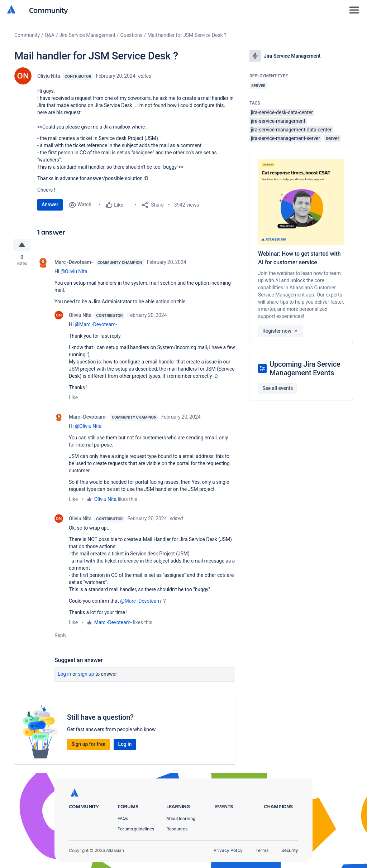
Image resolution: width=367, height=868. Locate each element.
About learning (181, 818)
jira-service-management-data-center (291, 130)
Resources (177, 829)
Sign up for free (88, 744)
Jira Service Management (87, 35)
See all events (278, 388)
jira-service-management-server (285, 138)
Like (73, 397)
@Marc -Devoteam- (96, 324)
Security (290, 850)
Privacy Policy (228, 850)
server (333, 138)
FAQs (123, 818)
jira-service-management (278, 121)
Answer (50, 204)
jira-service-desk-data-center (282, 112)
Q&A (50, 35)
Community (49, 10)
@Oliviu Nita (74, 271)
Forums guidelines (136, 829)
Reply (61, 635)
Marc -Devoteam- (74, 262)
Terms (262, 850)
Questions (132, 35)
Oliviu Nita (49, 76)
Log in (65, 674)
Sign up (86, 674)
